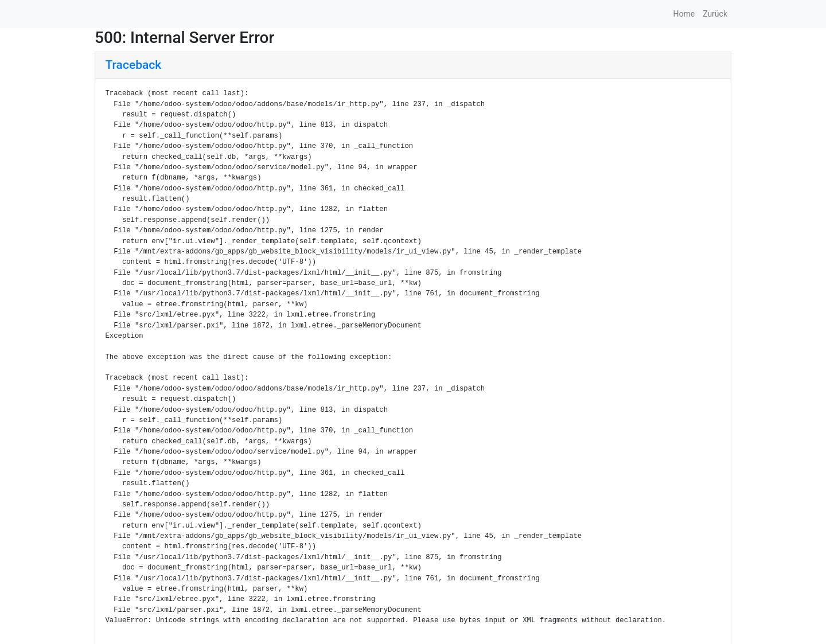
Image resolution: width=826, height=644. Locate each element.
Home (684, 14)
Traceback (134, 65)
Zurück (715, 14)
